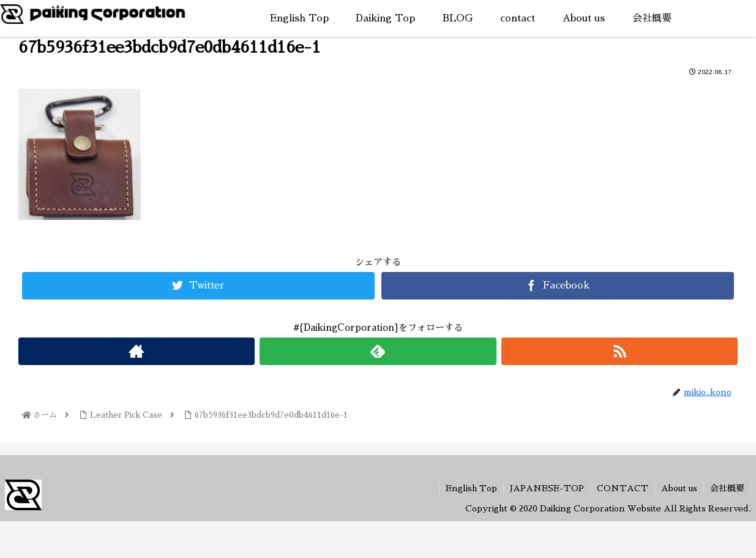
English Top (471, 488)
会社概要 (727, 488)
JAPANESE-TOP (547, 488)
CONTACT (623, 488)
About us (679, 488)
